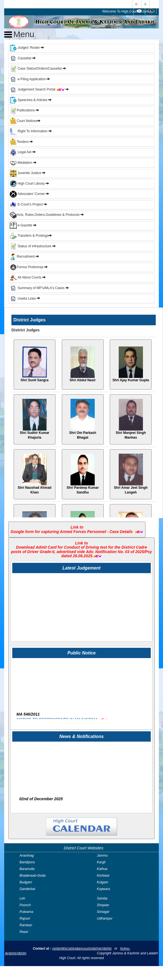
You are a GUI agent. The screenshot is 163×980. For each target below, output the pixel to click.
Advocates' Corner (28, 194)
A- (137, 4)
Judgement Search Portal (41, 89)
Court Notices (27, 121)
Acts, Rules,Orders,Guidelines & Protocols (45, 215)
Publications (23, 110)
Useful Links (27, 298)
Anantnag (27, 856)
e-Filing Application (32, 79)
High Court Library (27, 184)
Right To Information (29, 131)
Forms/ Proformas (29, 267)
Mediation (21, 163)
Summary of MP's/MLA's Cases (41, 288)
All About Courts (26, 277)
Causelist (21, 58)
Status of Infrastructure (31, 246)
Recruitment (24, 256)
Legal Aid (21, 152)
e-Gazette (21, 225)
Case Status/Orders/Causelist (36, 69)
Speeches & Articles (29, 100)
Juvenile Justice (26, 173)
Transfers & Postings (29, 236)
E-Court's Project (26, 204)
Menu (19, 34)
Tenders (19, 142)
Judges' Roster (25, 48)
